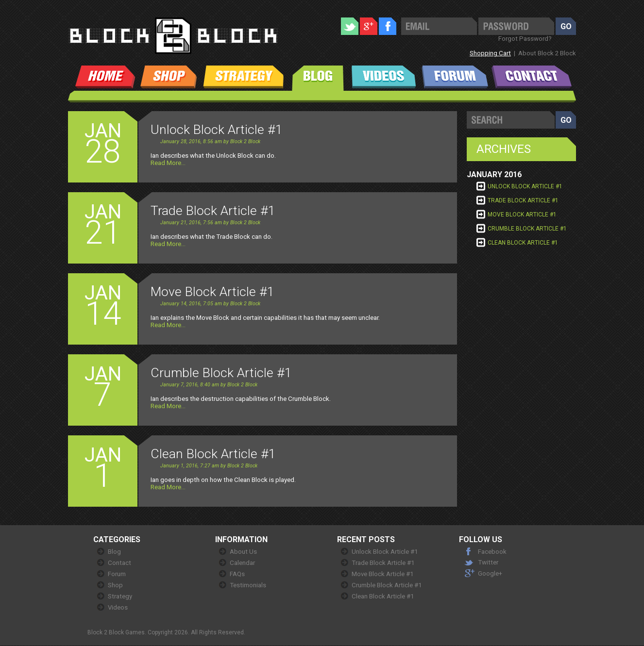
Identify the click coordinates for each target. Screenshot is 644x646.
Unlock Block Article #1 (525, 186)
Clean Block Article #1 (523, 243)
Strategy (120, 596)
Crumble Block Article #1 (527, 229)
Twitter (488, 562)
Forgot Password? (525, 39)
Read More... (168, 163)
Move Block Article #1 (522, 215)
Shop (115, 585)
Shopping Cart (490, 53)
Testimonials (248, 585)
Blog (114, 552)
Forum (117, 574)
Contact (119, 563)
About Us (243, 552)
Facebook (492, 552)
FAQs (237, 574)
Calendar (242, 563)
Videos (118, 607)
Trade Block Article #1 (523, 200)
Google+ (490, 573)
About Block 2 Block (547, 53)
